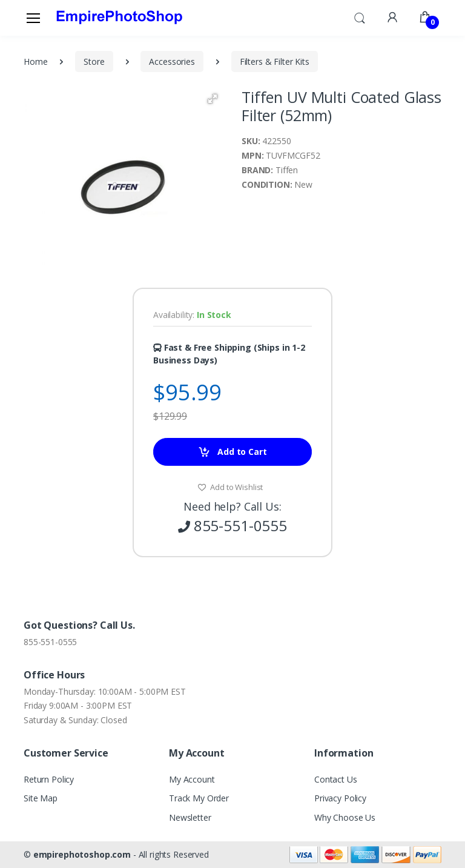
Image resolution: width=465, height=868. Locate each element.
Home (35, 61)
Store (94, 61)
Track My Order (199, 798)
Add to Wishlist (230, 487)
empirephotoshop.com (82, 854)
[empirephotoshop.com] (119, 18)
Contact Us (336, 779)
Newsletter (190, 817)
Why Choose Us (345, 817)
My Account (192, 779)
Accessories (172, 61)
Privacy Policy (340, 798)
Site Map (41, 798)
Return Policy (49, 779)
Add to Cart (232, 452)
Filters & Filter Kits (275, 61)
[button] (360, 17)
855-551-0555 (50, 642)
